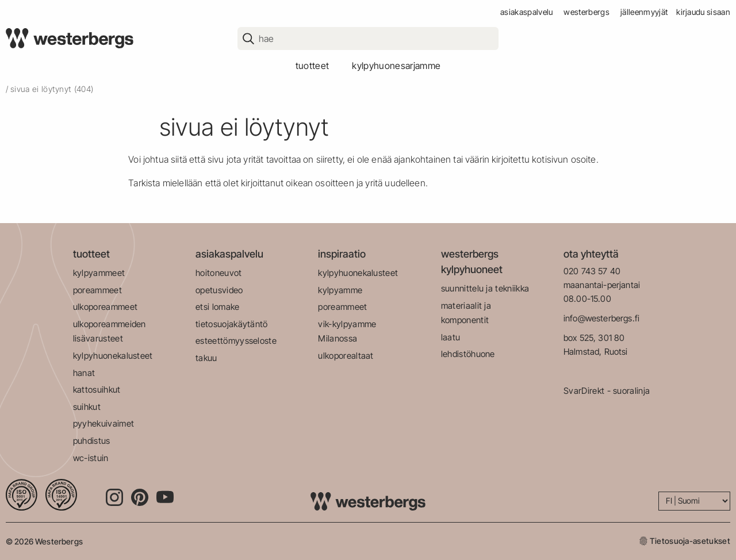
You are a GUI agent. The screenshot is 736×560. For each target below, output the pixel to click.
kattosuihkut (97, 390)
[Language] (694, 501)
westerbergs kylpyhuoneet (472, 262)
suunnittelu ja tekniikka (485, 288)
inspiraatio (342, 254)
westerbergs (586, 12)
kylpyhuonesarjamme (396, 66)
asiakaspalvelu (526, 12)
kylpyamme (340, 290)
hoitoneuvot (219, 273)
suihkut (87, 407)
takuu (206, 358)
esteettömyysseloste (236, 341)
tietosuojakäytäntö (232, 324)
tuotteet (313, 66)
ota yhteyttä (591, 254)
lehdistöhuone (468, 354)
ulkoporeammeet (105, 307)
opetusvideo (219, 290)
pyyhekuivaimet (103, 423)
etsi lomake (218, 307)
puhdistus (92, 441)
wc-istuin (91, 458)
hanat (84, 373)
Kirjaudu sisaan (703, 12)
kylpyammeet (99, 273)
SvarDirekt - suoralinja (607, 391)
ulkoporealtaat (346, 356)
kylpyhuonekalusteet (113, 356)
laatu (451, 337)
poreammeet (97, 290)
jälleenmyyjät (644, 12)
